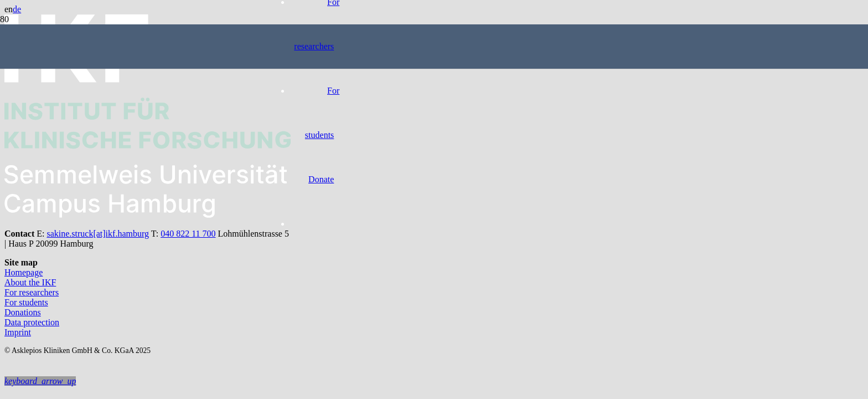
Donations (23, 312)
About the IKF (30, 282)
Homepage (24, 272)
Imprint (18, 332)
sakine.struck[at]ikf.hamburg (98, 234)
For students (26, 302)
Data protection (32, 322)
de (17, 9)
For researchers (32, 292)
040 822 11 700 (188, 234)
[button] (40, 381)
